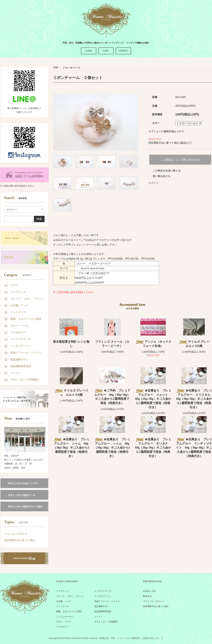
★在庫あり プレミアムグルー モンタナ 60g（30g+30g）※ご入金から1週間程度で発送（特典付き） (153, 448)
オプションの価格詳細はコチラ (166, 131)
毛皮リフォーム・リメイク (26, 353)
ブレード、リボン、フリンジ (27, 299)
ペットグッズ (18, 312)
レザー (14, 285)
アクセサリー (18, 333)
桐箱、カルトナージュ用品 (26, 319)
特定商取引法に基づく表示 (156, 606)
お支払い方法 (149, 591)
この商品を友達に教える (167, 171)
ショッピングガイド (16, 534)
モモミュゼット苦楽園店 (25, 380)
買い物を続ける (162, 176)
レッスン (16, 373)
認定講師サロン (20, 359)
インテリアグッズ (21, 339)
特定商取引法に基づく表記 (20, 540)
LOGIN (89, 51)
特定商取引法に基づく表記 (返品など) (170, 143)
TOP (56, 68)
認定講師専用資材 (21, 366)
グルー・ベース (20, 326)
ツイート (153, 183)
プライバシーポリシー (154, 601)
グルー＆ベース (71, 68)
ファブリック (18, 292)
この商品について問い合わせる (180, 160)
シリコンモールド (65, 617)
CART (106, 51)
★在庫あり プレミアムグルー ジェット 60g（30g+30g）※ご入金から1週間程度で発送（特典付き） (153, 399)
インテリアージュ (21, 346)
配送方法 (147, 596)
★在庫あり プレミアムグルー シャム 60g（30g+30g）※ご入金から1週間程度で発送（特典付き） (71, 448)
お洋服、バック (20, 305)
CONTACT (123, 51)
